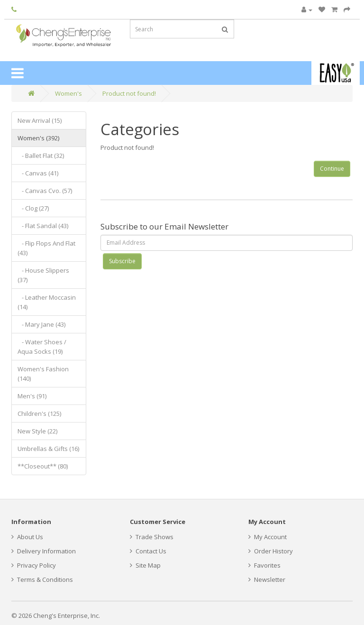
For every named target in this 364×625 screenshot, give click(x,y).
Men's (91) (32, 396)
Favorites (264, 565)
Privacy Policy (34, 565)
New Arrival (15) (40, 120)
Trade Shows (152, 537)
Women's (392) (38, 138)
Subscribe (122, 261)
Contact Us (148, 551)
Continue (332, 169)
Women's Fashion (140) (43, 374)
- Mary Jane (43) (41, 324)
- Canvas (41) (38, 173)
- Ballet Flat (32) (41, 156)
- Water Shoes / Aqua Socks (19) (42, 347)
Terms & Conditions (42, 579)
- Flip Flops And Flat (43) (46, 248)
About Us (27, 537)
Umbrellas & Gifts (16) (48, 449)
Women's (68, 93)
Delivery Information (44, 551)
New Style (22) (37, 431)
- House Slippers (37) (43, 275)
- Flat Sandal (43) (43, 226)
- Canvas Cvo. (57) (45, 191)
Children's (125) (39, 414)
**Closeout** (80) (43, 466)
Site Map (145, 565)
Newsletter (267, 579)
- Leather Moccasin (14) (47, 302)
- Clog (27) (33, 208)
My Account (268, 537)
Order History (271, 551)
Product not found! (129, 93)
